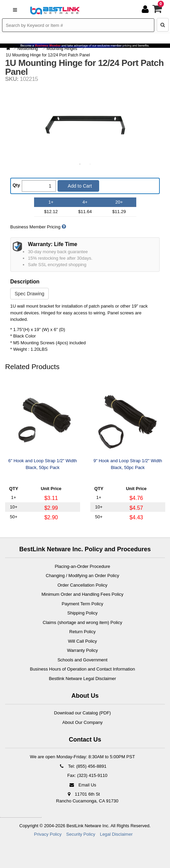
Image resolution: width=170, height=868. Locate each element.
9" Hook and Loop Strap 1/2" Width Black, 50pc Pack (128, 464)
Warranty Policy (83, 650)
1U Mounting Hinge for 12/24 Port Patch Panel (48, 55)
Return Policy (82, 632)
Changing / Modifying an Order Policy (82, 576)
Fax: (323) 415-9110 (87, 775)
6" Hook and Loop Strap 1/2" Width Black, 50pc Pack (42, 464)
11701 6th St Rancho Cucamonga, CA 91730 (87, 797)
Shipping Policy (83, 613)
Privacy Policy (48, 834)
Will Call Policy (82, 641)
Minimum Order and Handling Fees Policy (83, 594)
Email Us (83, 785)
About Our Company (83, 722)
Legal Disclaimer (116, 834)
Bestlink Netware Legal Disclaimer (82, 679)
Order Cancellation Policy (83, 585)
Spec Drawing (29, 294)
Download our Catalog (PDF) (83, 713)
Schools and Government (83, 660)
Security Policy (81, 834)
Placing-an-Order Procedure (83, 566)
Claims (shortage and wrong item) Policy (82, 622)
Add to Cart (79, 186)
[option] (85, 125)
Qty (16, 185)
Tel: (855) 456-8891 (82, 766)
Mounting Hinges (62, 49)
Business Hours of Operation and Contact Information (83, 669)
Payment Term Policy (82, 604)
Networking (28, 49)
